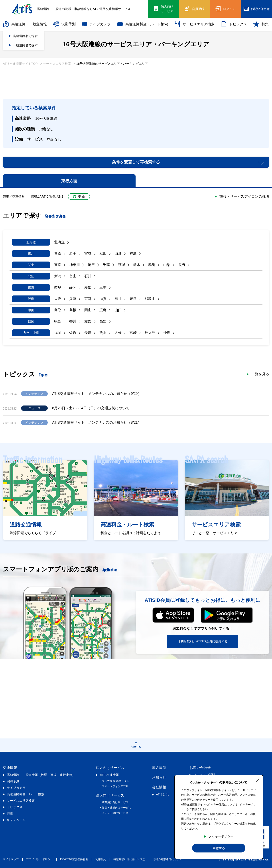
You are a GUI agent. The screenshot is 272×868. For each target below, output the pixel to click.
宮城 (88, 253)
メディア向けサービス (115, 813)
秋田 (103, 253)
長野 (182, 265)
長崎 (88, 333)
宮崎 (133, 333)
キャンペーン (16, 820)
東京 (58, 265)
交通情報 (10, 768)
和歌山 (150, 299)
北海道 (59, 242)
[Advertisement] (136, 84)
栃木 (137, 265)
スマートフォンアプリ (115, 786)
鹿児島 (150, 333)
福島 (133, 253)
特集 (261, 24)
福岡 (58, 333)
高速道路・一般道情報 (25, 24)
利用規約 (101, 859)
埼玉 (91, 265)
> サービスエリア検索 (56, 64)
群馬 (152, 265)
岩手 (73, 253)
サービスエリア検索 (194, 24)
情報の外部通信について (167, 859)
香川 (73, 321)
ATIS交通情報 (109, 775)
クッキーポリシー (221, 836)
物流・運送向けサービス (116, 808)
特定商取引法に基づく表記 (129, 859)
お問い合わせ (200, 768)
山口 (118, 310)
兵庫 (73, 299)
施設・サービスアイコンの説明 (244, 196)
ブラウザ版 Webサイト (116, 781)
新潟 (58, 276)
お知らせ (159, 777)
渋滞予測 (64, 24)
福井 (118, 299)
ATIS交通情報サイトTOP (20, 64)
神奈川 (75, 265)
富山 (73, 276)
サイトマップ (11, 859)
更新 (79, 196)
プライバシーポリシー (39, 859)
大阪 (58, 299)
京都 (88, 299)
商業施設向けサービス (115, 802)
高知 (103, 321)
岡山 (88, 310)
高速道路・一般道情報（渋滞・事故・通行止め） (41, 775)
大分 (118, 333)
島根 (73, 310)
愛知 (88, 287)
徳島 (58, 321)
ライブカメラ (96, 24)
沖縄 (167, 333)
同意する (219, 848)
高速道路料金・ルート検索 (142, 24)
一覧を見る (260, 374)
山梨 (167, 265)
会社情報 (159, 787)
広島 (103, 310)
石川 (88, 276)
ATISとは (162, 794)
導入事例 (159, 768)
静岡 (73, 287)
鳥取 (58, 310)
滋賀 (103, 299)
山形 (118, 253)
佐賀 (73, 333)
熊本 (103, 333)
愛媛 (88, 321)
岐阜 (58, 287)
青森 (58, 253)
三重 (103, 287)
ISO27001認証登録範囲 (74, 859)
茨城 (122, 265)
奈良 (133, 299)
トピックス (234, 24)
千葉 (106, 265)
